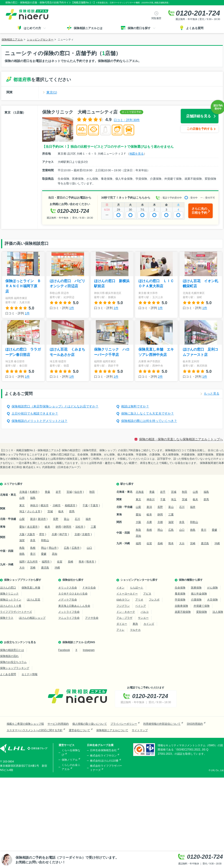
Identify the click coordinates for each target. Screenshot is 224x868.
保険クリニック (9, 594)
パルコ (145, 612)
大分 (22, 568)
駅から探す (127, 484)
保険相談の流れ (9, 656)
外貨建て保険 (202, 606)
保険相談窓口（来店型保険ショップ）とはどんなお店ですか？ (55, 406)
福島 (33, 498)
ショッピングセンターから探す (139, 580)
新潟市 (42, 519)
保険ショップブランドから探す (23, 580)
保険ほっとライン (11, 600)
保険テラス (7, 618)
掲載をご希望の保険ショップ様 (25, 724)
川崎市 (57, 505)
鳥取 (22, 548)
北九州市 (32, 562)
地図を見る (137, 154)
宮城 (69, 492)
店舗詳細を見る (198, 116)
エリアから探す (13, 484)
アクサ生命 (92, 618)
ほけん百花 (33, 600)
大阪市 (31, 534)
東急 (135, 624)
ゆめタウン (123, 600)
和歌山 (45, 540)
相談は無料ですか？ (135, 406)
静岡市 (67, 527)
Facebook (64, 650)
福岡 (22, 562)
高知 (55, 554)
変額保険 (202, 612)
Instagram (89, 650)
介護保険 (196, 600)
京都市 (86, 534)
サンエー (143, 618)
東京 (22, 505)
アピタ (147, 594)
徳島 (22, 554)
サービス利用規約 (58, 724)
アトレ (120, 630)
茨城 (50, 511)
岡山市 (53, 548)
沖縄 (57, 568)
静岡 (58, 527)
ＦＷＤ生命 (89, 588)
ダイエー (122, 624)
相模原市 (70, 505)
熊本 (81, 562)
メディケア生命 (68, 600)
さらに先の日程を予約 (199, 211)
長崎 (71, 562)
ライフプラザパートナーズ (16, 612)
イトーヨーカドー (127, 594)
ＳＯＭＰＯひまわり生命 (73, 594)
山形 (22, 498)
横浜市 (45, 505)
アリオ (139, 600)
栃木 (61, 511)
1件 (27, 313)
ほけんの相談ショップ (32, 618)
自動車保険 (181, 606)
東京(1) (52, 92)
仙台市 (78, 492)
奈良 (33, 540)
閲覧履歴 (156, 18)
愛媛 (44, 554)
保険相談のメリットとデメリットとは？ (39, 421)
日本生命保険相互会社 (103, 750)
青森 (47, 492)
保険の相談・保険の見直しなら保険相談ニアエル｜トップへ (181, 439)
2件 (160, 377)
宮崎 (33, 568)
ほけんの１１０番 (11, 606)
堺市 (42, 534)
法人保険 (218, 612)
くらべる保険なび (71, 752)
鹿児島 (45, 568)
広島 (67, 548)
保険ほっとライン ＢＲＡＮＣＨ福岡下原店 (23, 286)
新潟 (33, 519)
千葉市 (94, 505)
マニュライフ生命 (69, 618)
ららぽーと (137, 588)
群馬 (72, 511)
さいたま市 (34, 511)
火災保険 (212, 600)
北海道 (23, 492)
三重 (93, 527)
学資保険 (180, 600)
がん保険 (212, 588)
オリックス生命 (68, 588)
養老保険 (180, 594)
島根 (33, 548)
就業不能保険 (183, 612)
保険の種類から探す (191, 580)
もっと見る (212, 393)
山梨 (22, 519)
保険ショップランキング (15, 668)
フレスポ (154, 600)
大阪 (22, 534)
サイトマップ (140, 730)
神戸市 (63, 534)
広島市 (76, 548)
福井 (88, 519)
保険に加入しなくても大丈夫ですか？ (147, 413)
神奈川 (34, 505)
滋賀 (22, 540)
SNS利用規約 (195, 724)
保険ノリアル (70, 760)
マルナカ (135, 630)
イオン (120, 588)
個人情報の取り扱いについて (90, 724)
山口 (89, 548)
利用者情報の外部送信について (162, 724)
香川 (33, 554)
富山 (67, 519)
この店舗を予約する (200, 129)
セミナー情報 (29, 674)
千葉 (85, 505)
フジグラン (123, 606)
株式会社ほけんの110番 (104, 761)
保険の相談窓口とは (12, 650)
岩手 (58, 492)
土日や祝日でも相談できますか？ (35, 413)
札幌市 (34, 492)
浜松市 (79, 527)
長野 (56, 519)
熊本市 (90, 562)
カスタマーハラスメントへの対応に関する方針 (35, 730)
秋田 (92, 492)
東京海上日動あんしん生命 (74, 606)
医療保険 (196, 588)
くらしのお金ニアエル (71, 767)
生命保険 (180, 588)
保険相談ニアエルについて (112, 730)
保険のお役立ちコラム (13, 662)
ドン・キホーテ (126, 612)
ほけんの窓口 (8, 588)
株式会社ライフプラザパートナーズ (106, 768)
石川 (77, 519)
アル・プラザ (124, 618)
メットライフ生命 (69, 612)
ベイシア (141, 606)
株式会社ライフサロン (103, 756)
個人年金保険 (199, 594)
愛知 (22, 527)
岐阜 (47, 527)
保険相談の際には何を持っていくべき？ (149, 421)
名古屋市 (32, 527)
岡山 (44, 548)
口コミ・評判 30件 (127, 120)
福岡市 (46, 562)
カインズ (149, 624)
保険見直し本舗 (31, 588)
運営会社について (79, 730)
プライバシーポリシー (124, 724)
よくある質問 (8, 674)
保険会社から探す (73, 580)
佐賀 (60, 562)
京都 (77, 534)
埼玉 (22, 511)
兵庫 (54, 534)
